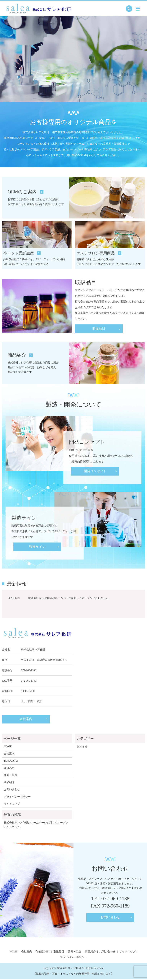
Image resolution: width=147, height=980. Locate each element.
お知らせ (82, 747)
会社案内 (26, 720)
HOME (8, 747)
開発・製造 (11, 776)
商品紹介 (9, 783)
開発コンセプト (95, 472)
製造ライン (37, 547)
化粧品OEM (11, 761)
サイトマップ (12, 804)
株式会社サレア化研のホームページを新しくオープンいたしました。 (70, 599)
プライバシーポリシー (17, 797)
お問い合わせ (12, 790)
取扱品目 (99, 329)
